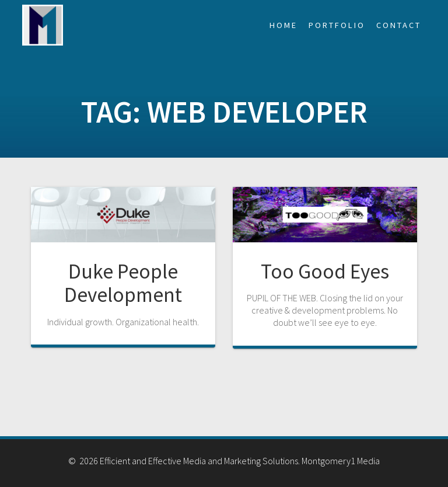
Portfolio (337, 25)
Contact (399, 25)
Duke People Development (123, 283)
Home (283, 25)
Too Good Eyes (325, 271)
